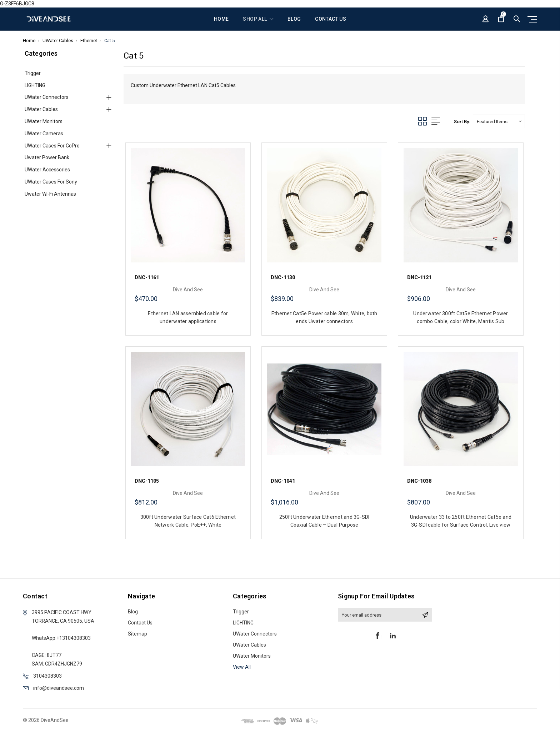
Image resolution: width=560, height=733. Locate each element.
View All (242, 667)
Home (221, 19)
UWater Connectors (47, 97)
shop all (258, 19)
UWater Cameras (44, 134)
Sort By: (462, 122)
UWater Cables (41, 109)
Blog (294, 19)
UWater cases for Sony (51, 182)
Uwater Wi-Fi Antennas (50, 194)
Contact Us (331, 19)
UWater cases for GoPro (52, 146)
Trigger (33, 73)
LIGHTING (35, 85)
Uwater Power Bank (47, 157)
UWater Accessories (47, 170)
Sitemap (137, 634)
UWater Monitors (44, 121)
